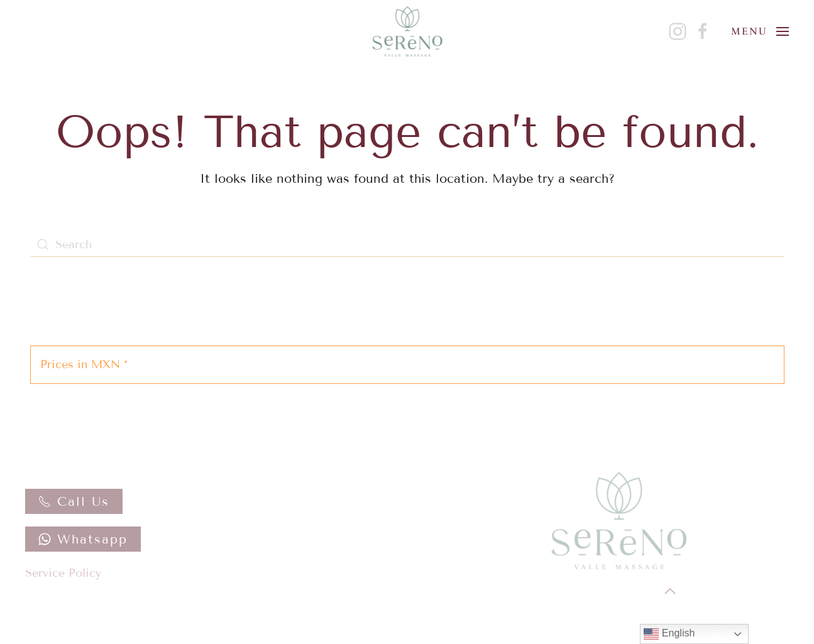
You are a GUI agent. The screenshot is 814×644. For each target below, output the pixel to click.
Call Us (74, 501)
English (669, 634)
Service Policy (63, 573)
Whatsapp (83, 539)
